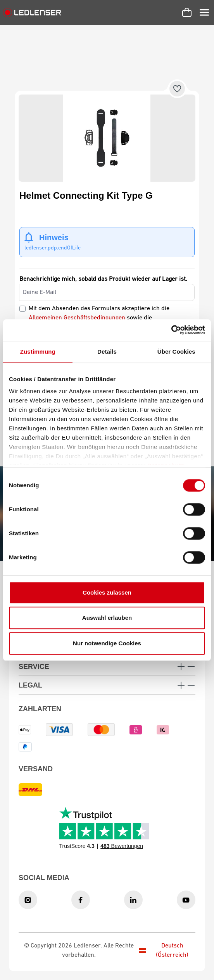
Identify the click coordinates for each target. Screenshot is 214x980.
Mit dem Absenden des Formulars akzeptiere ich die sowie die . (99, 318)
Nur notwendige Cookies (107, 643)
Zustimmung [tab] (38, 352)
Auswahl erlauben (107, 618)
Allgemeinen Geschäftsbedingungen (77, 318)
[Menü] (204, 12)
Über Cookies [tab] (176, 352)
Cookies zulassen (107, 592)
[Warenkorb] (187, 12)
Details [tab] (107, 352)
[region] (107, 138)
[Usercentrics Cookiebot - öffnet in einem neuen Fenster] (171, 330)
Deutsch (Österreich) (164, 951)
